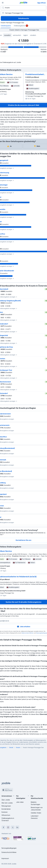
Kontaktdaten (6, 809)
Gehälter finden (36, 813)
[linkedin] (17, 827)
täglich (26, 35)
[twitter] (13, 827)
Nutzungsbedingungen (9, 848)
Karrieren (5, 812)
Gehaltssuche (24, 18)
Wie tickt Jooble (7, 803)
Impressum (5, 858)
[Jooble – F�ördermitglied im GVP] (32, 839)
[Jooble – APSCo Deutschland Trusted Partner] (5, 839)
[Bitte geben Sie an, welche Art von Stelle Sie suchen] (23, 8)
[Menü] (3, 3)
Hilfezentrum (6, 815)
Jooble (14, 864)
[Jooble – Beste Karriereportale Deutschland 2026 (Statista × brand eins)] (18, 839)
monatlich (7, 35)
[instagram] (8, 827)
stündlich (33, 35)
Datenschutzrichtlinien (27, 633)
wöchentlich (17, 35)
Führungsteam (6, 806)
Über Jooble (6, 800)
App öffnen (42, 3)
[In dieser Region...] (23, 13)
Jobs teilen (20, 802)
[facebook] (3, 827)
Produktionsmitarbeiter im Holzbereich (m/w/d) (35, 75)
